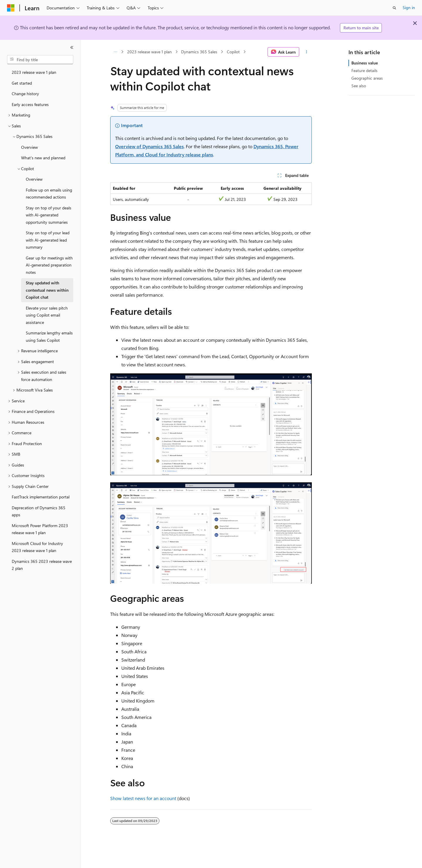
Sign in (409, 7)
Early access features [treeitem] (30, 104)
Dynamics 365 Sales (199, 52)
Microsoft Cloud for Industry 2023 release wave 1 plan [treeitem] (37, 547)
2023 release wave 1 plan (149, 52)
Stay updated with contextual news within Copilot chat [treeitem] (47, 290)
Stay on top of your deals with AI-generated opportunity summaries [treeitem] (49, 215)
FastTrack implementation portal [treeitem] (41, 497)
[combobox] (40, 60)
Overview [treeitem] (29, 147)
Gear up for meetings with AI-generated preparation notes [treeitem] (49, 265)
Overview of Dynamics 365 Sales (149, 146)
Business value (365, 63)
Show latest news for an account (143, 798)
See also (359, 86)
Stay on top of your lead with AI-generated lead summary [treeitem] (48, 240)
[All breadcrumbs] (115, 52)
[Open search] (394, 8)
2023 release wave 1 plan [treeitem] (34, 72)
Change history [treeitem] (25, 94)
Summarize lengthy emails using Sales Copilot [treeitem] (49, 336)
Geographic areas (367, 78)
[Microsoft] (11, 8)
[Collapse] (72, 47)
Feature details (364, 70)
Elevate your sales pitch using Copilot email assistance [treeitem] (47, 315)
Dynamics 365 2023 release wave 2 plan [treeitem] (42, 565)
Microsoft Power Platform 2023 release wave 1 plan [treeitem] (40, 529)
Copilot (233, 52)
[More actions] (307, 52)
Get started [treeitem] (22, 83)
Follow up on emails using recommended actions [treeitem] (49, 194)
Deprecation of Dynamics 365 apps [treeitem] (39, 511)
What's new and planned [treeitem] (43, 158)
